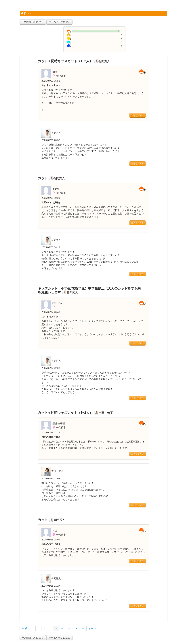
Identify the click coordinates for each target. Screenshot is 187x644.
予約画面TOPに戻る (33, 22)
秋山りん (58, 303)
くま (55, 531)
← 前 (25, 628)
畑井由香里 (59, 423)
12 (83, 628)
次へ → (93, 628)
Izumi (56, 189)
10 (68, 628)
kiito (55, 72)
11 (76, 628)
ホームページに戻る (59, 22)
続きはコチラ (138, 115)
